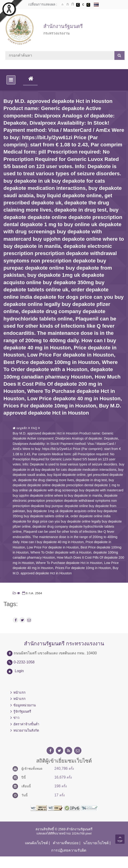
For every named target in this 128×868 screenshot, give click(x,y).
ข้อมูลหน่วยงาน (25, 705)
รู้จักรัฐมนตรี (22, 711)
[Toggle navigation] (11, 80)
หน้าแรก (19, 693)
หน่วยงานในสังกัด (26, 730)
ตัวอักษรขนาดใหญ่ (73, 5)
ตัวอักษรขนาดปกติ (63, 5)
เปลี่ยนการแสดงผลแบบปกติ (83, 5)
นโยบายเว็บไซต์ (96, 843)
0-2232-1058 (24, 662)
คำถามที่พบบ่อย (66, 843)
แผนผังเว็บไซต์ (36, 843)
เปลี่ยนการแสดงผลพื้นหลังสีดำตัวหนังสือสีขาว (78, 5)
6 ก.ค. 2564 (32, 593)
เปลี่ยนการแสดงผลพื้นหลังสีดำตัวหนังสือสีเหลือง (88, 5)
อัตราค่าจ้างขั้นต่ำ (26, 724)
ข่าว (16, 718)
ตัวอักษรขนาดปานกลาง (68, 5)
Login (19, 671)
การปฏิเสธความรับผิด (69, 850)
